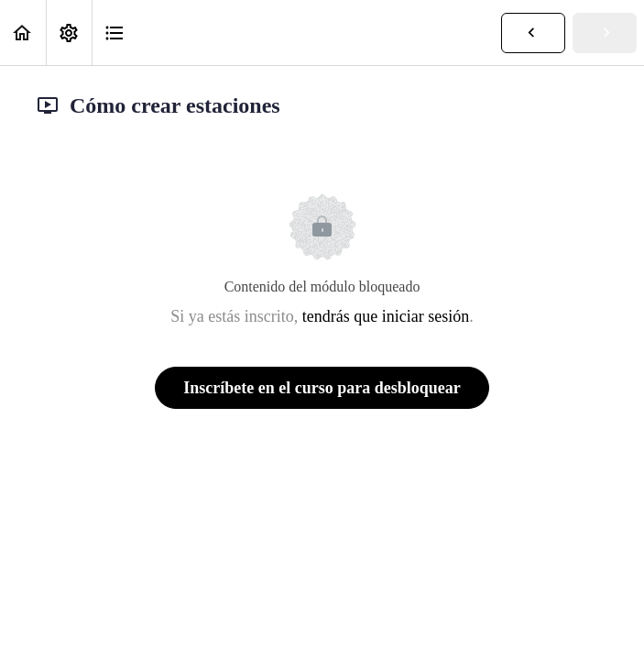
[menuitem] (69, 33)
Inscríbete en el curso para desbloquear (322, 388)
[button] (23, 33)
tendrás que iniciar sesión (386, 316)
